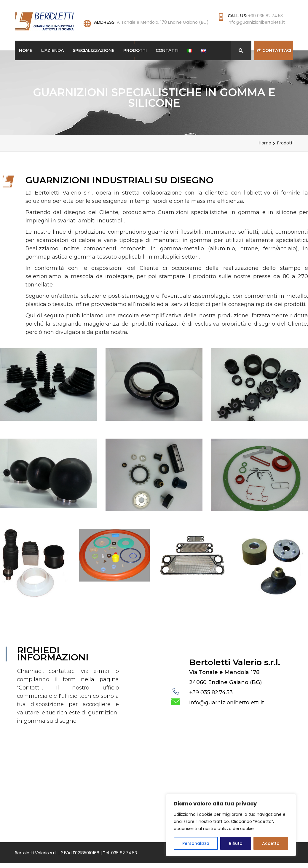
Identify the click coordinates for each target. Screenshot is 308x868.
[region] (231, 825)
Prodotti (135, 50)
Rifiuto (236, 843)
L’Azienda (52, 50)
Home (26, 50)
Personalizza (196, 843)
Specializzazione (94, 50)
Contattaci (274, 50)
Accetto (271, 843)
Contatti (167, 50)
